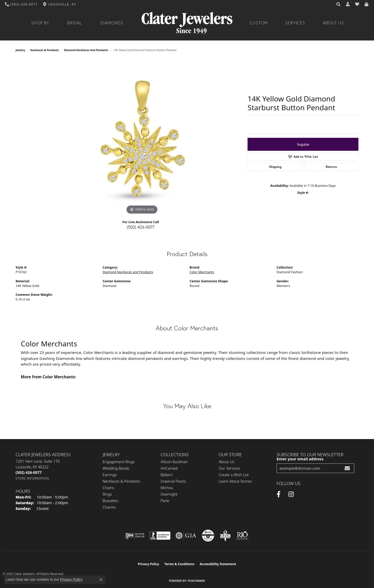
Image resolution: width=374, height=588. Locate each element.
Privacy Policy (149, 564)
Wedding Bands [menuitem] (116, 468)
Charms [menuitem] (109, 507)
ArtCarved (169, 468)
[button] (339, 4)
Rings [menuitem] (107, 494)
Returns (331, 167)
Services (295, 23)
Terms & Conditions (179, 564)
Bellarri (166, 475)
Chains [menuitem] (108, 488)
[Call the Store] (29, 472)
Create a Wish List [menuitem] (234, 475)
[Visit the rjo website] (242, 536)
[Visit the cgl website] (208, 536)
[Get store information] (32, 478)
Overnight (169, 494)
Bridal (75, 23)
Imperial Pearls (173, 481)
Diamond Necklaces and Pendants (86, 50)
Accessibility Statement (218, 564)
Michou (167, 488)
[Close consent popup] (101, 580)
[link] (21, 4)
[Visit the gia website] (186, 536)
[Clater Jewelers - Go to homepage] (187, 23)
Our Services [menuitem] (229, 468)
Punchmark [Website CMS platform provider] (196, 581)
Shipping (275, 167)
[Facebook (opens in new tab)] (279, 494)
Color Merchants (202, 272)
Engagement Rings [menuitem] (119, 462)
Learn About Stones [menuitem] (235, 481)
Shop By (40, 23)
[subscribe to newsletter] (347, 468)
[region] (142, 138)
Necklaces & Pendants (45, 50)
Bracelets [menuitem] (110, 501)
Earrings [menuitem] (110, 475)
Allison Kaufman (174, 462)
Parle (165, 501)
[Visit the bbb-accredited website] (160, 536)
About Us (333, 23)
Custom (259, 23)
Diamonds (112, 23)
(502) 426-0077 (141, 227)
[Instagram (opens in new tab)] (291, 494)
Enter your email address (300, 459)
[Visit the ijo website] (135, 536)
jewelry (20, 50)
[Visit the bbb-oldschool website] (225, 536)
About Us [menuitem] (226, 462)
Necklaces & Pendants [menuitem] (121, 481)
